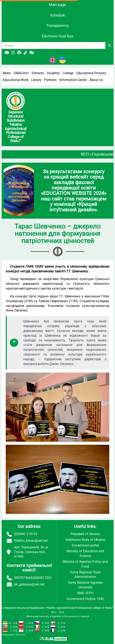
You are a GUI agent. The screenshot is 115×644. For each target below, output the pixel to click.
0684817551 (43, 578)
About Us (96, 80)
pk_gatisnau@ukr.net (29, 584)
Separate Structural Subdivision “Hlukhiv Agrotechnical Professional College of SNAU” (59, 608)
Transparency (58, 26)
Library (36, 80)
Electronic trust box (57, 36)
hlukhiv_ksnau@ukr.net (31, 541)
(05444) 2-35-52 (26, 534)
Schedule (57, 15)
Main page (57, 5)
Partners (50, 80)
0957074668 (23, 578)
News (7, 73)
